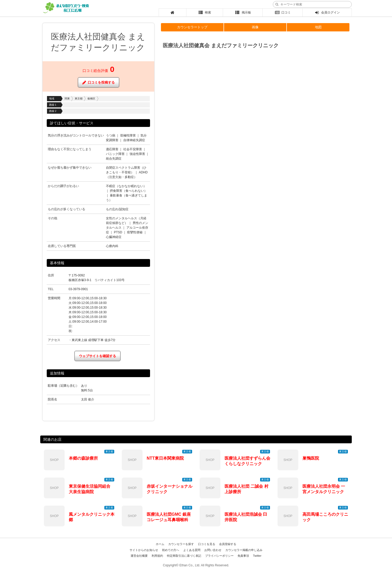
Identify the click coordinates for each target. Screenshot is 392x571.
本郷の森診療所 (83, 458)
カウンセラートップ (192, 27)
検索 (205, 12)
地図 (318, 27)
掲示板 (243, 12)
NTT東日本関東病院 (165, 458)
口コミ (283, 12)
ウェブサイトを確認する (97, 356)
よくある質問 (192, 550)
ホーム (160, 544)
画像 (255, 27)
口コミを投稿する (99, 82)
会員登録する (228, 544)
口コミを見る (207, 544)
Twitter (257, 556)
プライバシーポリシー (219, 556)
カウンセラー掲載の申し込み (244, 550)
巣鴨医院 (311, 458)
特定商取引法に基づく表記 (184, 556)
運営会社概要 (139, 556)
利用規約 (157, 556)
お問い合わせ (213, 550)
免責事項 (243, 556)
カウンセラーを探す (181, 544)
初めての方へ (171, 550)
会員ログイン (327, 12)
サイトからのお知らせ (144, 550)
